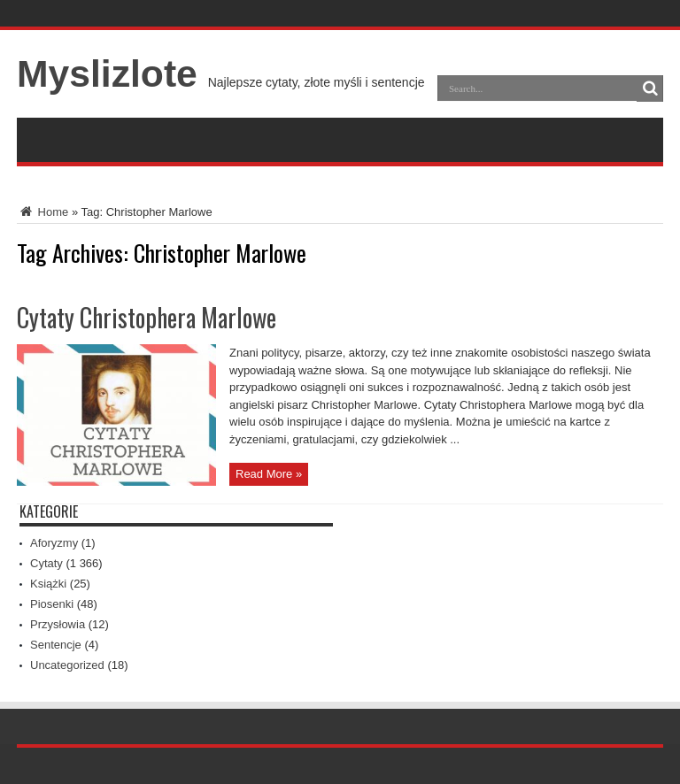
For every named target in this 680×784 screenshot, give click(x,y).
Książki (48, 584)
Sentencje (56, 645)
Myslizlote (107, 73)
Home (42, 212)
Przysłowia (58, 624)
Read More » (269, 474)
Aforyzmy (54, 543)
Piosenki (52, 604)
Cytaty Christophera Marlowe (147, 317)
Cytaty (46, 563)
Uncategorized (67, 665)
